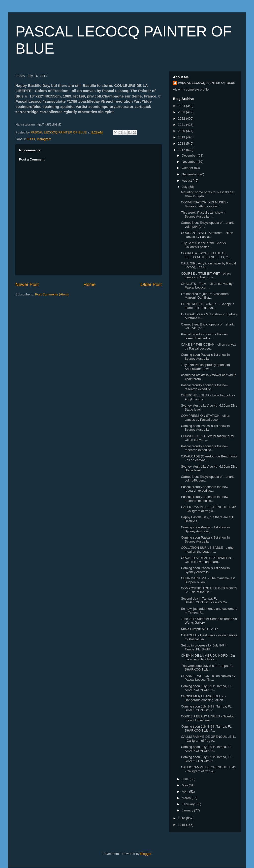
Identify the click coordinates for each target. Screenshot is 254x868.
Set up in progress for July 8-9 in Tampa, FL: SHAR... (204, 647)
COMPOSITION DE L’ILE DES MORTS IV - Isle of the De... (209, 590)
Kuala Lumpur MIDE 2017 (199, 629)
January (188, 810)
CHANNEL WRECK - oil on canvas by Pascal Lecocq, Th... (208, 678)
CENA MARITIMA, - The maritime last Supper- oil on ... (208, 580)
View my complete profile (191, 89)
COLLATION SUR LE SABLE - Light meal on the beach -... (207, 550)
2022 (182, 118)
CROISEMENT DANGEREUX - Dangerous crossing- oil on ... (204, 698)
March (187, 798)
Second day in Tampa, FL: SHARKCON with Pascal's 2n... (205, 600)
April (186, 791)
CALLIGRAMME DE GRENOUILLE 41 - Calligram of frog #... (208, 739)
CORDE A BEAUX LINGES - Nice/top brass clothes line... (208, 718)
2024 (182, 106)
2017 (182, 150)
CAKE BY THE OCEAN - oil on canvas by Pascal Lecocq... (208, 346)
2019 (182, 137)
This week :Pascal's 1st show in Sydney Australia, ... (203, 214)
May (185, 785)
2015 (182, 825)
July (185, 187)
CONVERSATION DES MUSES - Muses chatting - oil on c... (205, 204)
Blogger (146, 854)
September (190, 174)
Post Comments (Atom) (52, 294)
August (187, 180)
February (189, 804)
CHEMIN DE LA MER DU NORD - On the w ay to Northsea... (208, 658)
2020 (182, 131)
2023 (182, 112)
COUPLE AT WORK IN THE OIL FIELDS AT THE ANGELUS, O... (206, 255)
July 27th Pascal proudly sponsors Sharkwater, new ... (205, 367)
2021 (182, 125)
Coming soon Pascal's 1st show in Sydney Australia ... (205, 357)
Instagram (44, 139)
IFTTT (31, 139)
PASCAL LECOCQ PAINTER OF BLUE (207, 83)
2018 (182, 144)
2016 (182, 818)
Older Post (151, 285)
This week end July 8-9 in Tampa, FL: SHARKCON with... (207, 668)
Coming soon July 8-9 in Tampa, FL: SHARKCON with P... (207, 688)
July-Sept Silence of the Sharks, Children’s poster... (204, 245)
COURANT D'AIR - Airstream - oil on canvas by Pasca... (207, 235)
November (190, 162)
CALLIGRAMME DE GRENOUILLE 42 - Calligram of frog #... (208, 509)
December (190, 155)
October (188, 168)
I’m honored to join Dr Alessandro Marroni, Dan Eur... (205, 296)
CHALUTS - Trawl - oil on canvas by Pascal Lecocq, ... (207, 286)
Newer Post (27, 285)
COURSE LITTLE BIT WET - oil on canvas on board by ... (206, 275)
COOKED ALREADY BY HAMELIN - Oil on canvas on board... (207, 560)
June (186, 779)
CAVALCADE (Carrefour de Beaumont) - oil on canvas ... (209, 458)
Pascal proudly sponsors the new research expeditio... (205, 336)
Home (90, 285)
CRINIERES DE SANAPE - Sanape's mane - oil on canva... (207, 306)
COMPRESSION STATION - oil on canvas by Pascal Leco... (205, 418)
